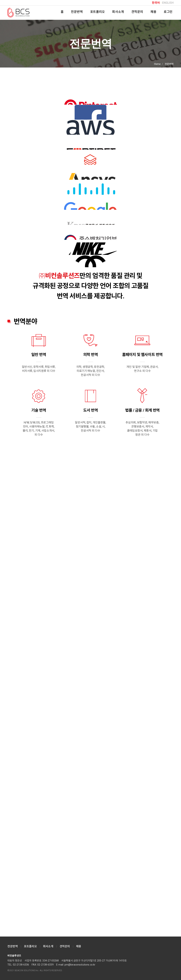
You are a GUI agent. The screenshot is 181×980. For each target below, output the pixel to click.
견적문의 (137, 12)
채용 (153, 12)
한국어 (156, 3)
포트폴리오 (97, 12)
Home (157, 64)
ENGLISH (168, 3)
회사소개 (118, 12)
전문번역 (77, 12)
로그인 (168, 12)
